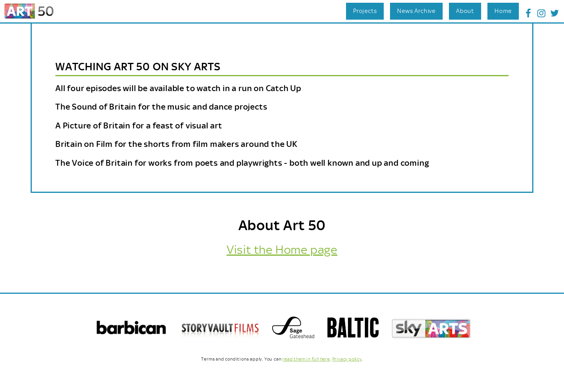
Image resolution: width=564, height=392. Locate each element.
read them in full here (306, 359)
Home (503, 11)
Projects (365, 11)
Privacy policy (347, 359)
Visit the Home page (282, 250)
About (465, 11)
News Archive (416, 11)
